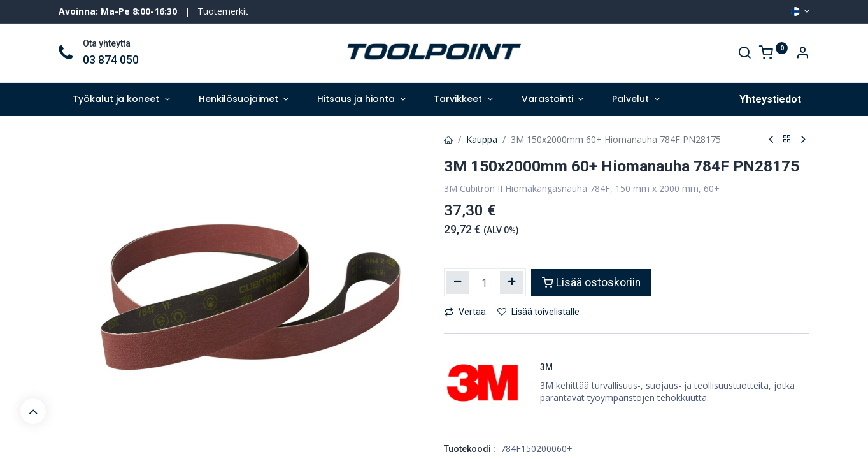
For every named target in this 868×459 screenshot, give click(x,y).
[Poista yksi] (458, 282)
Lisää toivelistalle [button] (538, 312)
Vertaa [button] (465, 312)
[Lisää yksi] (512, 282)
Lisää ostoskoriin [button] (591, 282)
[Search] (744, 54)
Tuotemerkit (223, 11)
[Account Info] (802, 54)
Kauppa (482, 139)
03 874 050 (111, 60)
